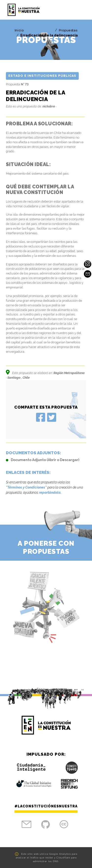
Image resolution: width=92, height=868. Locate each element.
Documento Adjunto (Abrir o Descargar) (43, 460)
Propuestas (68, 30)
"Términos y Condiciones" (26, 487)
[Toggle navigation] (79, 10)
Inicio (19, 30)
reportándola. (50, 492)
